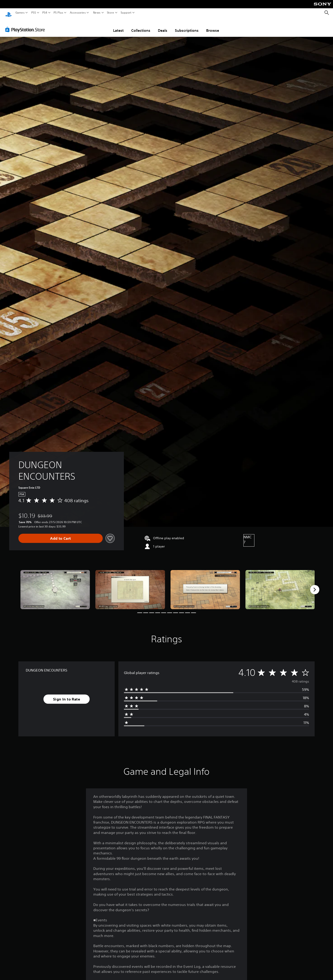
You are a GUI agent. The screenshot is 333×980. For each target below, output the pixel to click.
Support (126, 13)
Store (111, 13)
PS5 (34, 13)
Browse (213, 26)
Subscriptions (187, 26)
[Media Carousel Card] (55, 585)
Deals (163, 26)
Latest (118, 26)
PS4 (45, 13)
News (97, 13)
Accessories (78, 13)
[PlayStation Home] (9, 13)
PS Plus (58, 13)
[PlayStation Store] (26, 25)
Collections (141, 26)
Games (20, 13)
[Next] (315, 585)
